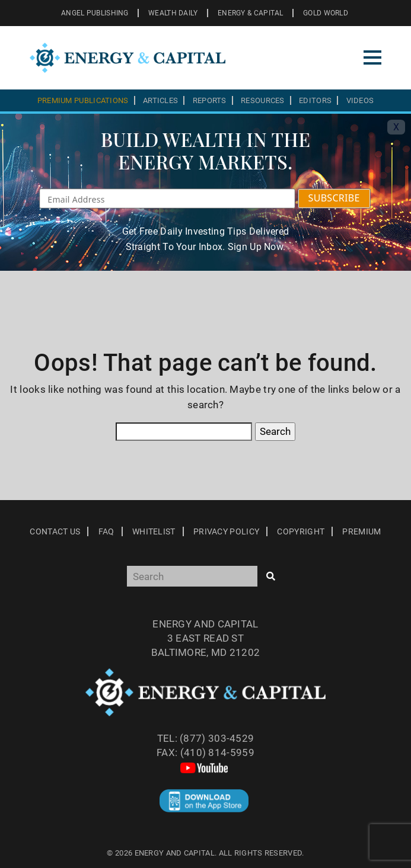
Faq (106, 531)
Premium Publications (83, 100)
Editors (315, 100)
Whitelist (154, 531)
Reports (210, 100)
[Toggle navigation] (372, 57)
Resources (263, 100)
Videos (360, 100)
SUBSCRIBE (334, 198)
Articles (160, 100)
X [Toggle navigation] (396, 127)
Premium (361, 531)
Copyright (301, 531)
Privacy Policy (226, 531)
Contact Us (55, 531)
